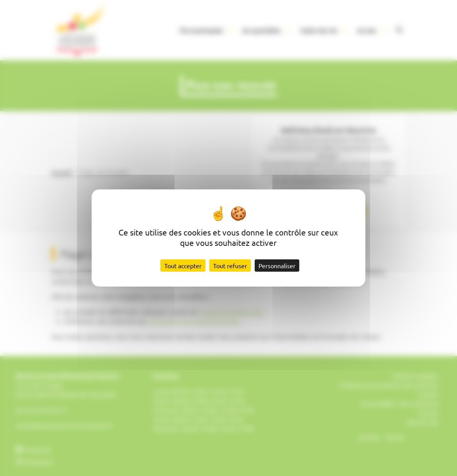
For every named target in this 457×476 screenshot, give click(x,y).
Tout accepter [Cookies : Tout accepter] (183, 266)
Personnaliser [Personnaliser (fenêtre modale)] (277, 266)
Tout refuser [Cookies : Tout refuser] (230, 266)
